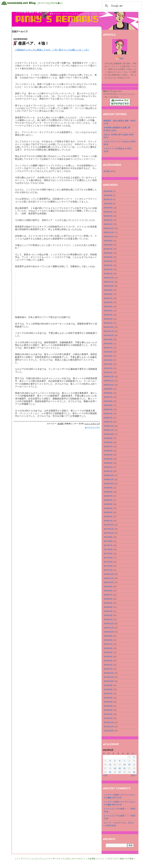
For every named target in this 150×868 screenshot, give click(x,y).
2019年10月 (109, 434)
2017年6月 (108, 550)
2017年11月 (109, 529)
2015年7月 (108, 644)
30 (134, 772)
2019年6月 (108, 451)
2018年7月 (108, 496)
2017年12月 (109, 525)
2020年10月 (109, 385)
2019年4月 (108, 459)
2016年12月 (109, 574)
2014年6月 (108, 698)
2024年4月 (108, 212)
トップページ (22, 859)
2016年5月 (108, 603)
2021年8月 (108, 344)
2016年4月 (108, 607)
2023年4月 (108, 261)
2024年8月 (108, 195)
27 (120, 772)
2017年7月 (108, 545)
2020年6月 (108, 401)
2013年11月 (109, 727)
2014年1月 (108, 718)
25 (110, 772)
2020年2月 (108, 418)
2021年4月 (108, 360)
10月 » (134, 776)
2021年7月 (108, 348)
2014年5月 (108, 702)
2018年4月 (108, 508)
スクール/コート (79, 859)
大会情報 (91, 859)
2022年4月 (108, 311)
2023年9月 (108, 241)
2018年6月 (108, 500)
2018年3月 (108, 512)
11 (110, 765)
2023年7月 (108, 249)
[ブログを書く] (56, 3)
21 (124, 768)
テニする (66, 859)
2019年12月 (109, 426)
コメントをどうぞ (92, 424)
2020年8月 (108, 393)
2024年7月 (108, 200)
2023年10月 (109, 237)
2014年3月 (108, 710)
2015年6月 (108, 648)
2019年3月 (108, 463)
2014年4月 (108, 706)
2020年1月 (108, 422)
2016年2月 (108, 615)
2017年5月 (108, 554)
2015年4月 (108, 657)
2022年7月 (108, 298)
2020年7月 (108, 397)
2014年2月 (108, 714)
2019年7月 (108, 447)
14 (124, 765)
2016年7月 (108, 595)
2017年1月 (108, 570)
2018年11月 (109, 480)
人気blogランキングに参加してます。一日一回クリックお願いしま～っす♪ (52, 50)
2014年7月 (108, 694)
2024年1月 (108, 224)
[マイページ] (43, 3)
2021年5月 (108, 356)
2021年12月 (109, 327)
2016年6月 (108, 599)
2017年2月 (108, 566)
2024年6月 (108, 204)
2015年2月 (108, 665)
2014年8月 (108, 690)
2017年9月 (108, 537)
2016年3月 (108, 611)
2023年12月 (109, 228)
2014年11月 (109, 677)
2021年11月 (109, 331)
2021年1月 (108, 372)
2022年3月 (108, 315)
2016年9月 (108, 587)
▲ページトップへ (92, 427)
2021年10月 (109, 335)
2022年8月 (108, 294)
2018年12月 (109, 475)
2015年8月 (108, 640)
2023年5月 (108, 257)
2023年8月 (108, 245)
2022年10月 (109, 286)
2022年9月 (108, 290)
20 (120, 768)
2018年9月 (108, 488)
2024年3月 (108, 216)
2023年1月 (108, 274)
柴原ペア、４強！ (33, 43)
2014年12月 (109, 673)
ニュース (47, 859)
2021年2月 (108, 368)
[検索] (121, 6)
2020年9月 (108, 389)
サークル (57, 859)
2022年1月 (108, 323)
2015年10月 (109, 632)
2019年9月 (108, 438)
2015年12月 (109, 624)
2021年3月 (108, 364)
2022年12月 (109, 278)
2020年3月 (108, 414)
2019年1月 (108, 471)
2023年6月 (108, 253)
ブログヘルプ (112, 859)
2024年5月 (108, 208)
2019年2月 (108, 467)
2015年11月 (109, 628)
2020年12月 (109, 377)
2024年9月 (108, 191)
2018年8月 (108, 492)
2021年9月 (108, 340)
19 (115, 768)
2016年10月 (109, 582)
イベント (101, 859)
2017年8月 (108, 541)
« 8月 (105, 776)
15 (129, 765)
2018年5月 (108, 504)
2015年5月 (108, 652)
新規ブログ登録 (127, 859)
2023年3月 (108, 265)
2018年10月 (109, 484)
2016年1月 (108, 620)
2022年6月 (108, 302)
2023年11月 (109, 232)
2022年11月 (109, 282)
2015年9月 (108, 636)
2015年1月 (108, 669)
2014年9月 (108, 685)
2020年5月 (108, 405)
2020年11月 (109, 381)
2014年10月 (109, 681)
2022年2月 (108, 319)
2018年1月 (108, 521)
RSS (121, 59)
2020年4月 (108, 410)
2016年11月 (109, 578)
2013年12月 (109, 722)
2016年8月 (108, 591)
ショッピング (36, 859)
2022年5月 (108, 307)
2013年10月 (109, 731)
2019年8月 (108, 442)
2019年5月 (108, 455)
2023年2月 (108, 270)
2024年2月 (108, 220)
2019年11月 (109, 430)
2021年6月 (108, 352)
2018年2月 (108, 517)
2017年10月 (109, 533)
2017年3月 (108, 562)
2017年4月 (108, 558)
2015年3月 (108, 661)
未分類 (60, 424)
